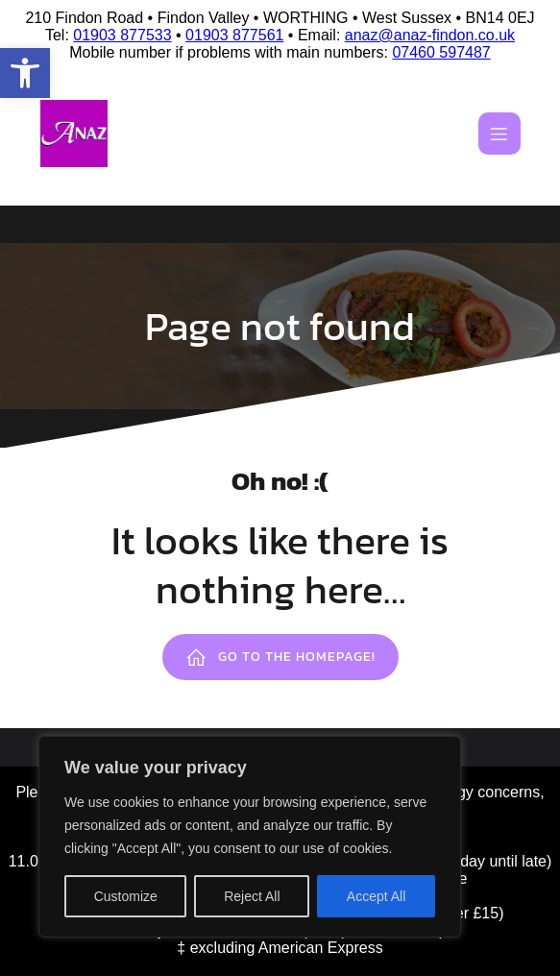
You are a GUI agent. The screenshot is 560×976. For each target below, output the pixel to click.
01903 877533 (122, 35)
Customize (126, 896)
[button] (25, 73)
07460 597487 (441, 52)
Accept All (376, 896)
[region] (250, 837)
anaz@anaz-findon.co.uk (430, 35)
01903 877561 (234, 35)
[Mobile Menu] (499, 134)
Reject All (252, 896)
